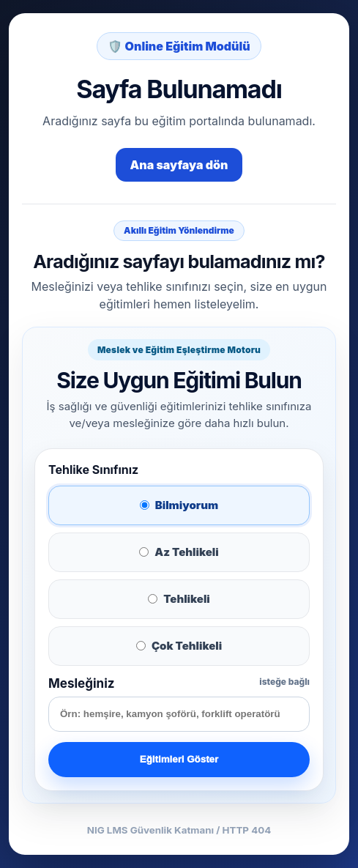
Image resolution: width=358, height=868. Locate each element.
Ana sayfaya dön (179, 165)
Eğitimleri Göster (179, 759)
